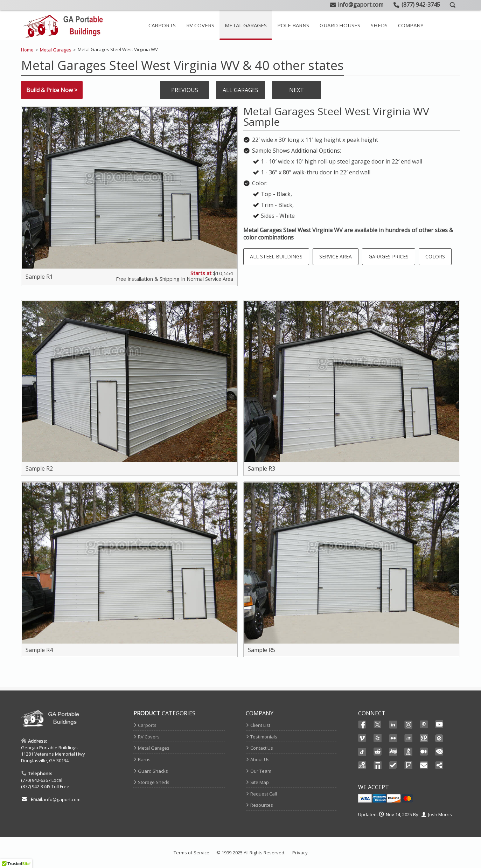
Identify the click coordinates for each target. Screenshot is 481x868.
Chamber (439, 752)
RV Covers (149, 737)
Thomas (378, 765)
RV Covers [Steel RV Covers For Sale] (200, 25)
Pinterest (424, 724)
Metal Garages (56, 50)
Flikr (393, 738)
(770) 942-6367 (36, 780)
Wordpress (439, 738)
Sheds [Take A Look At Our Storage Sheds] (379, 25)
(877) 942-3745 (36, 786)
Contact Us (262, 748)
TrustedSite (393, 765)
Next (297, 90)
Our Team (261, 771)
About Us (260, 759)
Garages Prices (389, 256)
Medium (424, 752)
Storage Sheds (154, 782)
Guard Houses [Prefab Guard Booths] (340, 25)
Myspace (409, 738)
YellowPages (424, 738)
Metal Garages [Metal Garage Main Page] (246, 25)
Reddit (378, 752)
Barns (144, 759)
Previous (185, 90)
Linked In (393, 725)
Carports (147, 725)
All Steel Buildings (276, 256)
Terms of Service (191, 853)
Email (424, 765)
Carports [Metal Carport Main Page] (162, 25)
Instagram (409, 724)
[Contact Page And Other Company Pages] (411, 25)
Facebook (362, 724)
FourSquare (409, 765)
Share (439, 765)
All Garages (240, 90)
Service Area (336, 256)
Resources (262, 805)
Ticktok (362, 752)
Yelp (378, 738)
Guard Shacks (153, 771)
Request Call (264, 794)
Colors (435, 256)
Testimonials (264, 737)
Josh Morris (440, 814)
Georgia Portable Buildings (49, 748)
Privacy (300, 853)
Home (27, 50)
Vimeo (362, 738)
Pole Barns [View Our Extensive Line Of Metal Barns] (293, 25)
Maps (362, 765)
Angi (393, 752)
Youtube (439, 724)
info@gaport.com (62, 799)
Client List (260, 725)
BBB (409, 752)
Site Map (260, 782)
